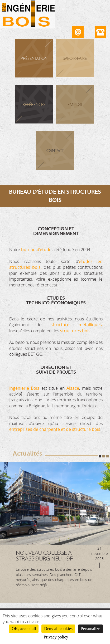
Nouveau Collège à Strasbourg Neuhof (44, 556)
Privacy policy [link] (56, 637)
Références (34, 105)
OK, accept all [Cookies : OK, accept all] (24, 629)
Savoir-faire (75, 58)
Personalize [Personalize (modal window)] (90, 629)
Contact (55, 151)
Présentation (34, 58)
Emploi (75, 105)
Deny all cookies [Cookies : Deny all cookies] (58, 629)
